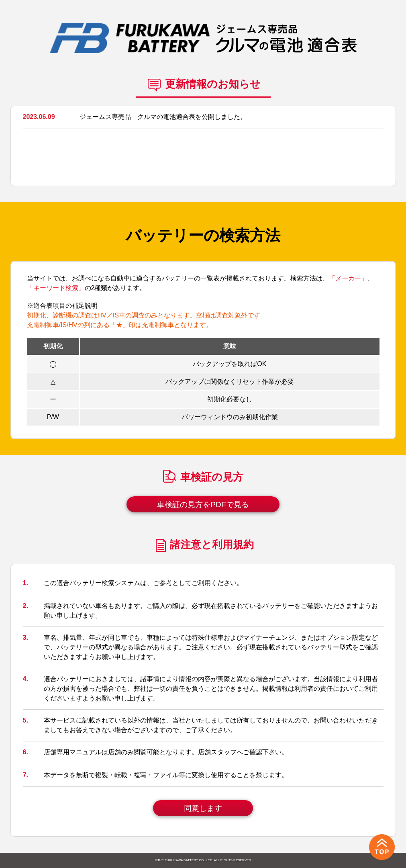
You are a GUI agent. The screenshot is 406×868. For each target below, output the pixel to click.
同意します (203, 808)
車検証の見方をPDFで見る (203, 504)
